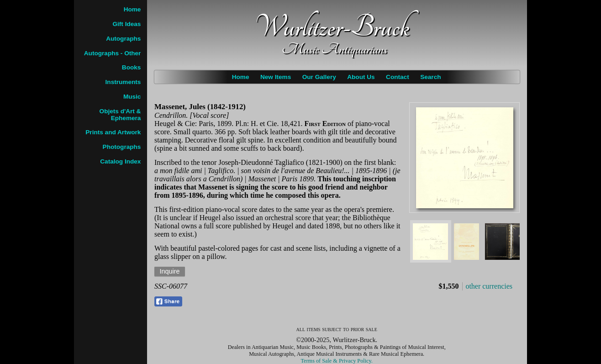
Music (132, 97)
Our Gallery (319, 77)
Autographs (123, 39)
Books (132, 67)
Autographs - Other (113, 53)
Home (241, 77)
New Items (276, 77)
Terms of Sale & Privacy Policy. (337, 361)
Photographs (122, 147)
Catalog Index (120, 161)
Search (430, 77)
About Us (361, 77)
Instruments (123, 82)
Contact (398, 77)
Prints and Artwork (113, 132)
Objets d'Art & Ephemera (120, 115)
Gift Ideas (127, 24)
